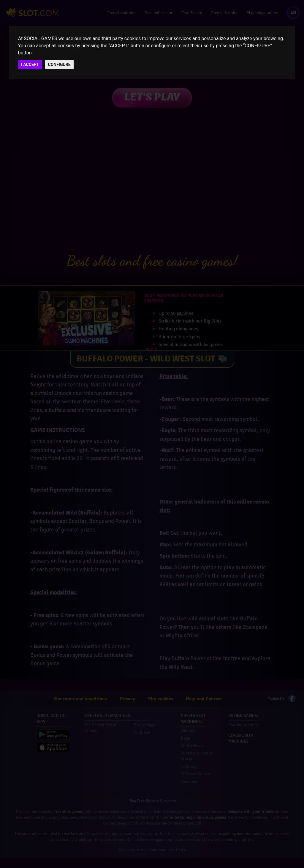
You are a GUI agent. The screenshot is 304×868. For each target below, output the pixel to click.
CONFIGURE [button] (59, 65)
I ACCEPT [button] (30, 65)
